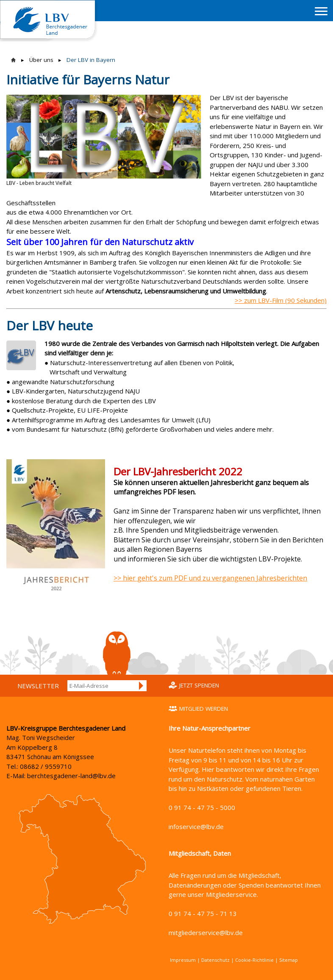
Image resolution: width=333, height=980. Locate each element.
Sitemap (289, 960)
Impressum (183, 960)
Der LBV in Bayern (91, 60)
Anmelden (142, 686)
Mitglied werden (204, 709)
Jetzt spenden (199, 685)
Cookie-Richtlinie (254, 960)
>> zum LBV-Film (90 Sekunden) (281, 300)
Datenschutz (215, 960)
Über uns (41, 60)
